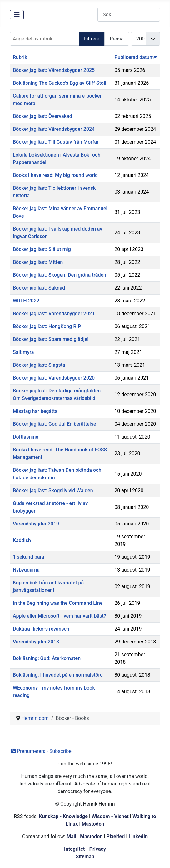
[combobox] (129, 15)
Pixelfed (116, 836)
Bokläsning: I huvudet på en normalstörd (58, 675)
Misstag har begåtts (35, 411)
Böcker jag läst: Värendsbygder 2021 (54, 314)
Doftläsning (26, 437)
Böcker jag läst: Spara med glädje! (51, 339)
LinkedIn (138, 836)
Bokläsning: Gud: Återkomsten (47, 658)
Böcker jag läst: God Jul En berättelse (54, 424)
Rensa (117, 39)
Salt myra (23, 352)
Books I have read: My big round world (55, 175)
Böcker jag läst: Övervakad (42, 116)
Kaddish (22, 540)
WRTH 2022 (26, 301)
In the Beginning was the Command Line (58, 603)
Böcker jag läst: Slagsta (39, 365)
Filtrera (92, 39)
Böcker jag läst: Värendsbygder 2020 (54, 378)
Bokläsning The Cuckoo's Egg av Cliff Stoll (60, 83)
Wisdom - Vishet (110, 816)
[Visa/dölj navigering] (17, 15)
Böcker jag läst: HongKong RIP (47, 326)
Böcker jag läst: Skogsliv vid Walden (53, 490)
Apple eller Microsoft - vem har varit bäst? (60, 616)
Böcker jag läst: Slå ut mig (42, 249)
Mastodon (93, 824)
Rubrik (20, 57)
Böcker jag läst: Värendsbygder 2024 (54, 129)
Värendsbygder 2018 (36, 642)
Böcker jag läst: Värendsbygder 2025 (54, 70)
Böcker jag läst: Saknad (39, 288)
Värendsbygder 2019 (36, 524)
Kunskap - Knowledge (63, 816)
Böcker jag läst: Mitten (38, 262)
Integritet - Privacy (85, 849)
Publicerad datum (136, 57)
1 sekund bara (29, 557)
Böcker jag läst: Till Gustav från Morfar (56, 142)
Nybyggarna (26, 570)
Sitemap (85, 857)
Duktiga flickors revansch (41, 629)
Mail (71, 836)
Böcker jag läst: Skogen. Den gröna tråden (60, 275)
